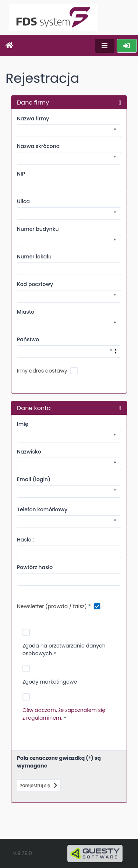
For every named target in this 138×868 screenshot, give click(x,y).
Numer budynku (38, 229)
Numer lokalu (34, 257)
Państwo (28, 339)
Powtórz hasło (35, 567)
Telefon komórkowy (42, 509)
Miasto (26, 312)
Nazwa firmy (33, 119)
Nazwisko (29, 452)
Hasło (26, 540)
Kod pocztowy (35, 284)
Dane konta (34, 408)
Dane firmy (33, 102)
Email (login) (34, 479)
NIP (21, 174)
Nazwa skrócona (38, 146)
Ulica (23, 201)
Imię (23, 424)
